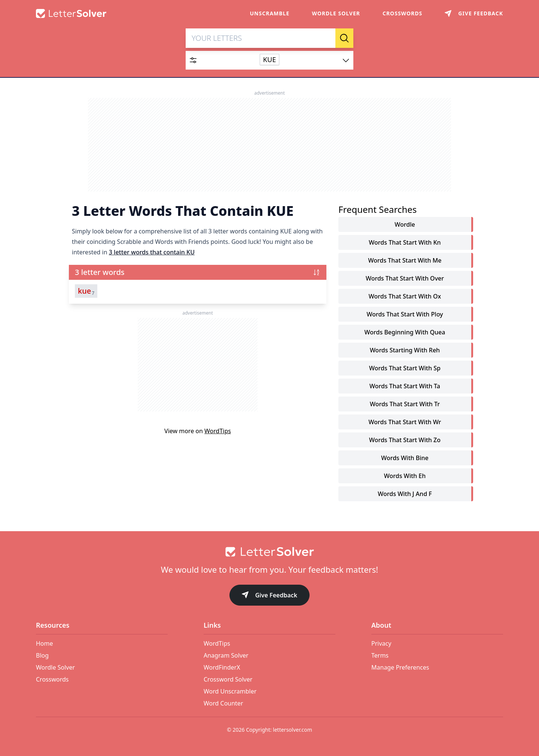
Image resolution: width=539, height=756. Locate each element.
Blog (42, 655)
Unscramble (270, 13)
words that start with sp (405, 368)
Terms (380, 655)
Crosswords (402, 13)
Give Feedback (270, 596)
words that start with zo (405, 440)
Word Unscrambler (230, 691)
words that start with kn (405, 242)
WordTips (218, 431)
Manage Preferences (400, 667)
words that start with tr (405, 404)
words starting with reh (405, 350)
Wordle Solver (336, 13)
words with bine (405, 458)
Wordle (405, 224)
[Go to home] (269, 552)
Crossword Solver (228, 679)
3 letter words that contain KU (152, 252)
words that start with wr (405, 422)
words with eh (405, 476)
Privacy (381, 643)
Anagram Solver (226, 655)
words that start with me (405, 260)
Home (45, 643)
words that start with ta (405, 386)
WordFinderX (222, 667)
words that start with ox (405, 296)
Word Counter (223, 703)
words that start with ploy (405, 314)
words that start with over (405, 278)
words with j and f (405, 494)
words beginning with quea (405, 332)
